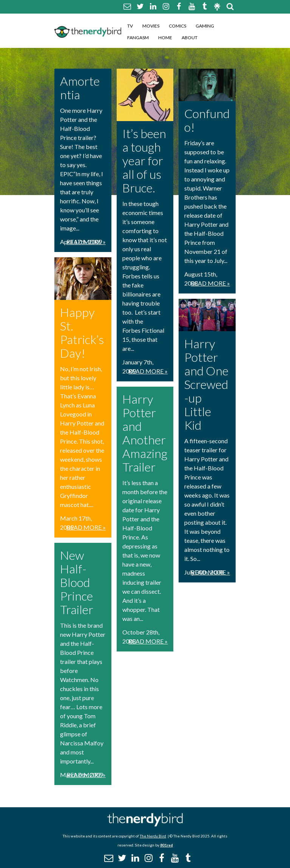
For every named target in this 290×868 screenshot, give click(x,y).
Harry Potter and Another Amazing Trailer (145, 433)
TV (130, 26)
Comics (177, 26)
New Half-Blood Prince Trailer (77, 582)
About (190, 38)
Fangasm (138, 38)
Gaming (205, 26)
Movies (151, 26)
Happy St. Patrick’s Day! (82, 333)
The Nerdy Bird (153, 836)
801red (167, 845)
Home (165, 38)
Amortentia (80, 88)
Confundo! (207, 120)
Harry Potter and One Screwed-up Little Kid (206, 384)
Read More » (86, 242)
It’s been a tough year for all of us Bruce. (144, 161)
